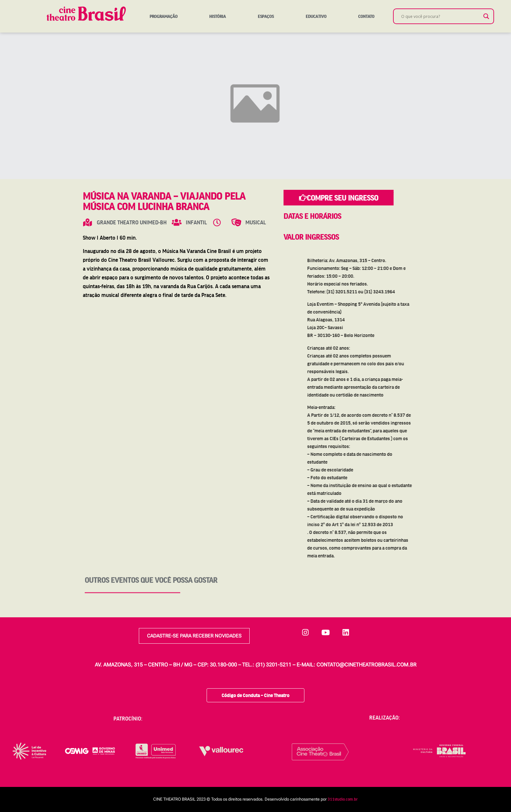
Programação (164, 16)
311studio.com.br (343, 798)
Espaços (266, 16)
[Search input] (441, 16)
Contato (366, 16)
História (218, 16)
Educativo (316, 16)
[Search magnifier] (486, 16)
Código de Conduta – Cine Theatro (255, 693)
